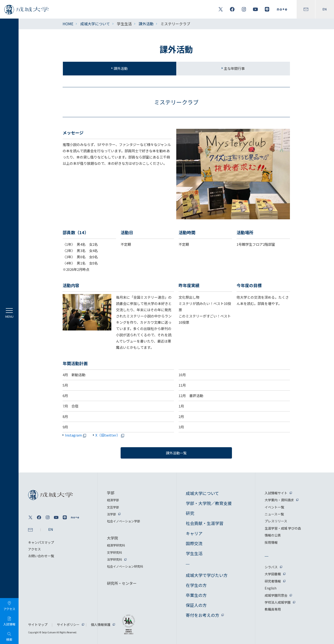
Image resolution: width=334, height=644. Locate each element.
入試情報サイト (276, 493)
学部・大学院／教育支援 (209, 503)
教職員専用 (273, 609)
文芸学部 (113, 507)
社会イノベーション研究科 (125, 566)
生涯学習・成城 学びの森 (283, 528)
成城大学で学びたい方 (207, 575)
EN (325, 9)
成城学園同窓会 (276, 595)
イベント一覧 (274, 507)
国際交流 (194, 543)
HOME (68, 24)
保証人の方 (196, 605)
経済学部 (113, 500)
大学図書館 (273, 574)
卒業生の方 (196, 595)
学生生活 (194, 553)
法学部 (111, 514)
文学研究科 (114, 552)
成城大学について (95, 24)
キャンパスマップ (41, 542)
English (271, 588)
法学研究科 (114, 559)
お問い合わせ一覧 (41, 556)
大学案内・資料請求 (279, 500)
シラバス (271, 567)
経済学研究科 (116, 545)
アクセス (34, 549)
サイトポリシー (68, 625)
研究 (190, 513)
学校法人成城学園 (278, 602)
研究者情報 (273, 581)
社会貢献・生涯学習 (205, 523)
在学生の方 (196, 585)
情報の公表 (273, 535)
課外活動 (146, 24)
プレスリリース (276, 521)
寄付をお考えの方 (202, 615)
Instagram (76, 435)
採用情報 (271, 542)
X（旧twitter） (111, 435)
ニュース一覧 (274, 514)
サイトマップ (38, 625)
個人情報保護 (101, 625)
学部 (111, 493)
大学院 (112, 538)
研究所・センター (122, 583)
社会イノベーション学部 (124, 521)
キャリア (194, 533)
